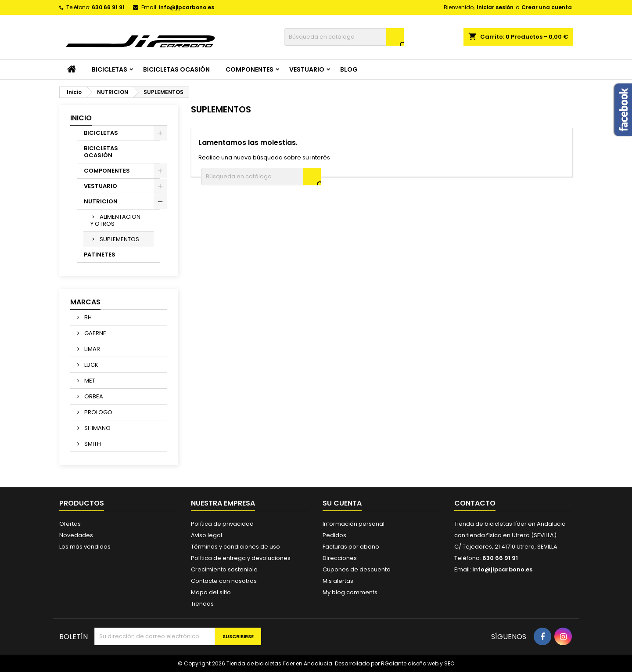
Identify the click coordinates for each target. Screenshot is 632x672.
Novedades (76, 535)
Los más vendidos (85, 547)
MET (89, 381)
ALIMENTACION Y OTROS (115, 220)
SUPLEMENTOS (119, 239)
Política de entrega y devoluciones (241, 558)
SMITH (92, 444)
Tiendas (202, 604)
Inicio (81, 118)
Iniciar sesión (495, 7)
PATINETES (100, 255)
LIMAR (92, 349)
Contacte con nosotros (224, 581)
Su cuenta (342, 503)
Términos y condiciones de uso (235, 547)
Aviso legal (206, 535)
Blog (349, 69)
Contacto (475, 503)
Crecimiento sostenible (224, 569)
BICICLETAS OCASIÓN (176, 69)
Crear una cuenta (547, 7)
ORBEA (93, 396)
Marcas (85, 302)
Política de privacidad (222, 524)
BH (87, 317)
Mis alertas (338, 581)
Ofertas (70, 524)
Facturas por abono (351, 547)
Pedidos (334, 535)
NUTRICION (101, 201)
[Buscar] (344, 37)
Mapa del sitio (211, 592)
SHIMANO (97, 428)
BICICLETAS (110, 69)
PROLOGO (98, 412)
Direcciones (340, 558)
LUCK (91, 365)
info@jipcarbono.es (187, 7)
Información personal (354, 524)
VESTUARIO (307, 69)
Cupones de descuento (357, 569)
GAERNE (95, 333)
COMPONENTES (250, 69)
